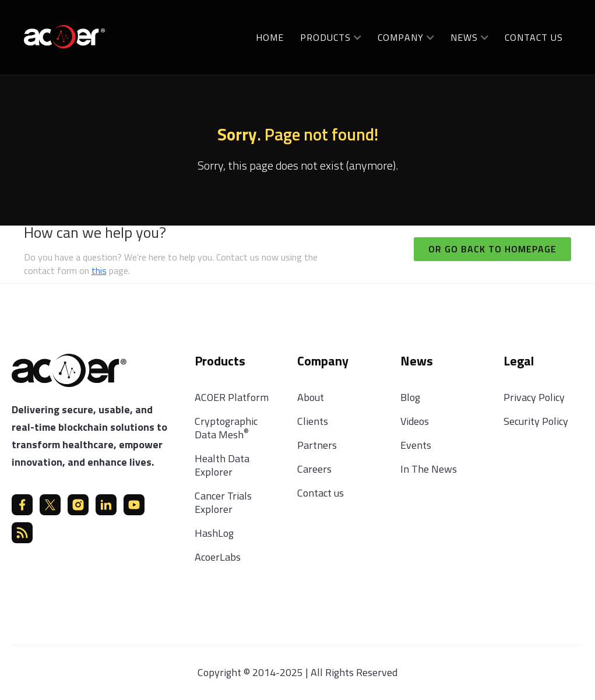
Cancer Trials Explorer (223, 502)
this (99, 270)
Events (416, 445)
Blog (410, 397)
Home (270, 37)
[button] (331, 37)
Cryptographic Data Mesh (226, 428)
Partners (317, 445)
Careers (314, 469)
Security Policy (536, 421)
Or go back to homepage (492, 249)
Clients (313, 421)
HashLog (214, 533)
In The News (429, 469)
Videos (415, 421)
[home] (65, 36)
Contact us (534, 37)
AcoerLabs (218, 557)
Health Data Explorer (222, 465)
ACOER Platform (232, 397)
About (311, 397)
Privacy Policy (534, 397)
